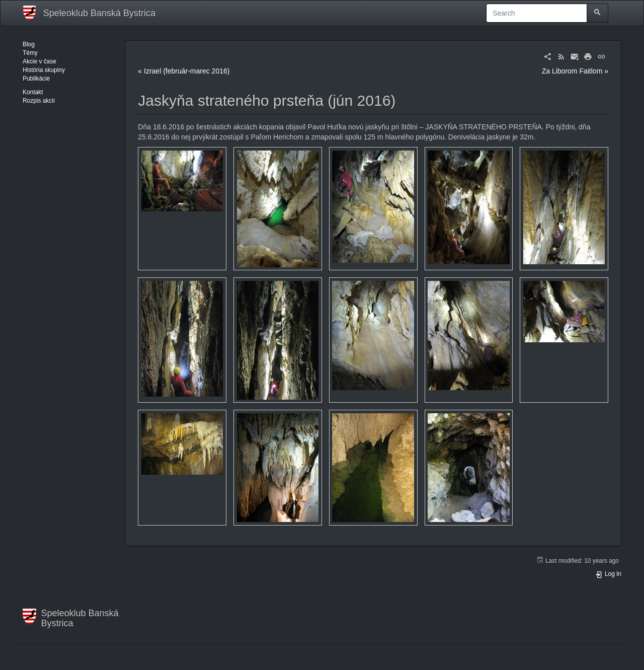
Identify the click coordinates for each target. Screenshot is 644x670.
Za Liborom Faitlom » (575, 71)
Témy (30, 53)
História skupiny (44, 70)
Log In (608, 574)
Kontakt (33, 92)
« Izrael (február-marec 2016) (184, 71)
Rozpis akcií (39, 101)
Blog (29, 44)
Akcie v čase (39, 61)
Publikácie (36, 79)
